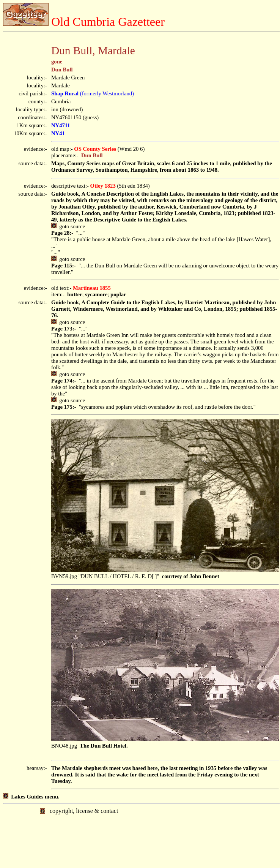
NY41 (58, 133)
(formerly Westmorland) (93, 93)
